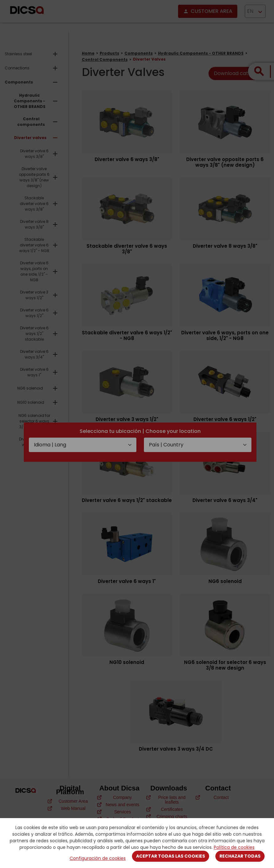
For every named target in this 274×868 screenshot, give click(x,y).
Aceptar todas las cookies (171, 856)
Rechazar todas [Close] (240, 856)
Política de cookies (234, 847)
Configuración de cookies (98, 858)
